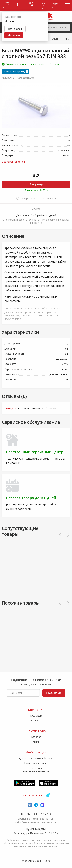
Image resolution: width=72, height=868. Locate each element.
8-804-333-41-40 (36, 814)
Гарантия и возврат (36, 763)
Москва (36, 209)
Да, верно (14, 35)
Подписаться (54, 693)
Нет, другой (15, 29)
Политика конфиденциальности (36, 770)
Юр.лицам (36, 716)
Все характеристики (14, 162)
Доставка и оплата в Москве (36, 758)
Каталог (36, 737)
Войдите (10, 408)
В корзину (36, 184)
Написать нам (33, 795)
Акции (36, 742)
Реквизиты (36, 720)
